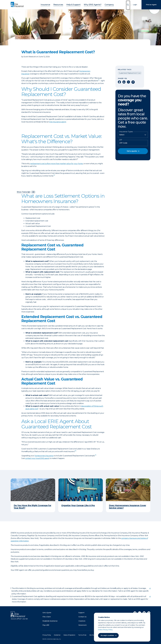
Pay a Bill (46, 625)
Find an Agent (151, 5)
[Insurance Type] (133, 135)
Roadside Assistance (50, 621)
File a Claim (47, 617)
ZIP (121, 140)
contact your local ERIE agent (37, 458)
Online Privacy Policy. (106, 630)
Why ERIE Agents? (90, 4)
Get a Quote (47, 613)
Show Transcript (24, 192)
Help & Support (74, 4)
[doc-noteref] (99, 81)
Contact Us (82, 617)
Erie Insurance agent (58, 122)
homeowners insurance (44, 456)
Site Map (92, 635)
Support (81, 613)
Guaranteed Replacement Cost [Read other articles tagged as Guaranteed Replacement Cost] (130, 73)
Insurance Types (126, 132)
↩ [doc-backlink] (150, 588)
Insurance (50, 4)
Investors (82, 621)
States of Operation (69, 635)
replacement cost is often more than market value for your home (57, 164)
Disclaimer (57, 635)
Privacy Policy (47, 635)
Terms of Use (82, 635)
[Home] (18, 5)
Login (135, 5)
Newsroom (82, 625)
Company (104, 4)
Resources (61, 4)
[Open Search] (128, 5)
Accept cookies (107, 635)
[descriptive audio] (33, 192)
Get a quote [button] (132, 151)
